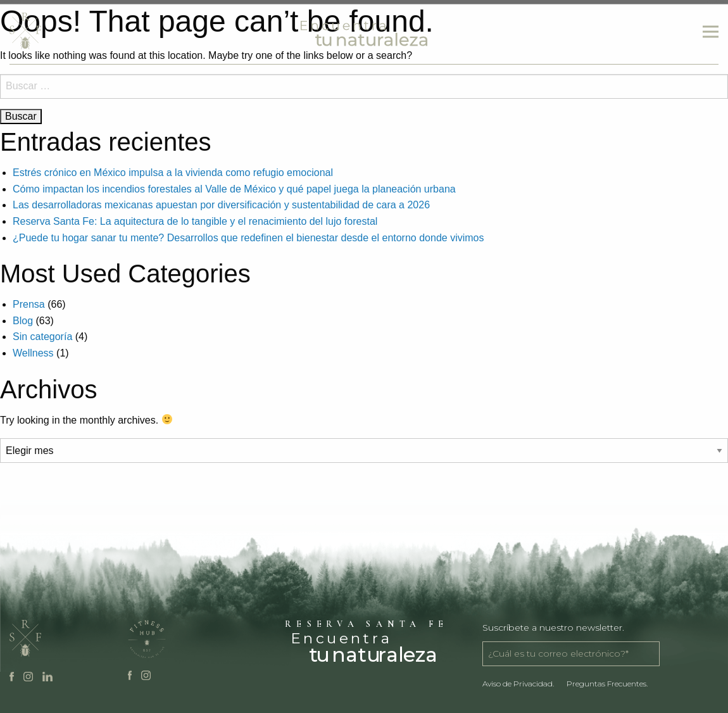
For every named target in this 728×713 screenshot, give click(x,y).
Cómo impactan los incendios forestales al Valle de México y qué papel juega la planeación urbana (234, 189)
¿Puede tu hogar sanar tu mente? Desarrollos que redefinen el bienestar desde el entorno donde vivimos (248, 238)
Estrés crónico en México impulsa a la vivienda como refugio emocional (173, 173)
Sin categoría (42, 337)
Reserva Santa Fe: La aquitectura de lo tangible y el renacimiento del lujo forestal (195, 221)
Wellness (33, 353)
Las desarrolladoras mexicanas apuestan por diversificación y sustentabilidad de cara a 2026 (221, 205)
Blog (23, 321)
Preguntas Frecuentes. (607, 684)
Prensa (29, 304)
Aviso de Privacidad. (518, 684)
